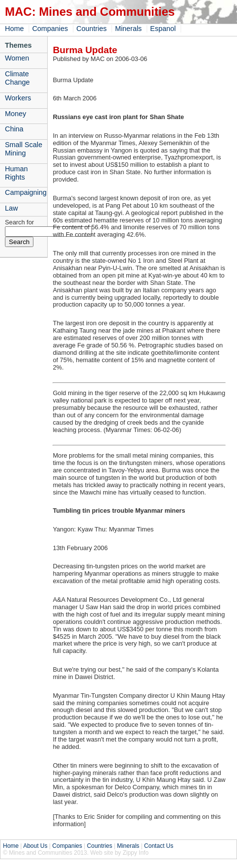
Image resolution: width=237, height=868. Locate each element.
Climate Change (17, 78)
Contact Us (159, 846)
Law (11, 208)
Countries (91, 29)
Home (14, 29)
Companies (50, 29)
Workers (18, 98)
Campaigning (26, 192)
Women (17, 58)
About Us (35, 846)
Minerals (128, 29)
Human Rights (16, 173)
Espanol (163, 29)
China (14, 129)
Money (15, 114)
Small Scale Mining (24, 149)
